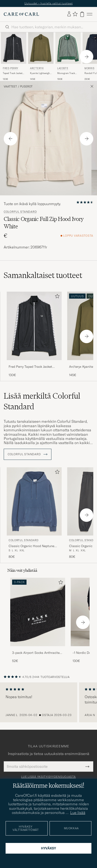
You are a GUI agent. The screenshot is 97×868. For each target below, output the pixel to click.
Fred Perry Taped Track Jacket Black (30, 367)
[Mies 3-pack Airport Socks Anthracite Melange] (38, 612)
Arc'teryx (37, 68)
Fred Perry (11, 68)
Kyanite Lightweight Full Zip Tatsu (40, 73)
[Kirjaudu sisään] (69, 14)
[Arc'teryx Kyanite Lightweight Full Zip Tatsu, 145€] (41, 57)
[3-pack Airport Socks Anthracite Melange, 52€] (38, 621)
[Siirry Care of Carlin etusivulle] (21, 14)
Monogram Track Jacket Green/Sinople (66, 73)
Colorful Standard (20, 212)
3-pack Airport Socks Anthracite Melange (36, 653)
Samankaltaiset (43, 275)
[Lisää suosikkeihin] (56, 297)
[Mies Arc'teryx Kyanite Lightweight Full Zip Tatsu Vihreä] (41, 48)
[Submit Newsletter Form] (87, 766)
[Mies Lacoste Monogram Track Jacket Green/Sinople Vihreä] (68, 48)
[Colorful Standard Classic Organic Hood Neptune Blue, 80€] (34, 513)
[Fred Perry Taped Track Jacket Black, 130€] (14, 57)
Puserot (26, 87)
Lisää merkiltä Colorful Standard (42, 401)
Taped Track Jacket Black (13, 73)
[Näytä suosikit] (75, 14)
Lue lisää (78, 813)
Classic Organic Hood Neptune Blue (31, 546)
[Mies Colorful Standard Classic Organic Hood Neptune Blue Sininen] (34, 502)
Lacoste (63, 68)
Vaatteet (10, 87)
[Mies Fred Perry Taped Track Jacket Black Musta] (14, 48)
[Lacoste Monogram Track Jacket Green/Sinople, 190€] (68, 57)
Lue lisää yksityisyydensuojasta (48, 777)
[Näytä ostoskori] (82, 14)
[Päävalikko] (90, 14)
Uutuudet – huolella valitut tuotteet (49, 3)
